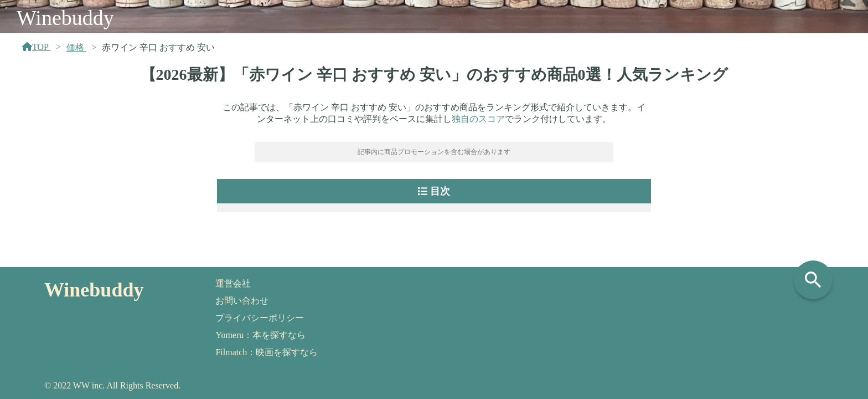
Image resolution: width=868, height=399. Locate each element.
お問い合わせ (242, 301)
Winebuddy (65, 18)
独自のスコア (478, 119)
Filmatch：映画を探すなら (267, 352)
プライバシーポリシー (260, 318)
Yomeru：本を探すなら (260, 335)
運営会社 (233, 283)
